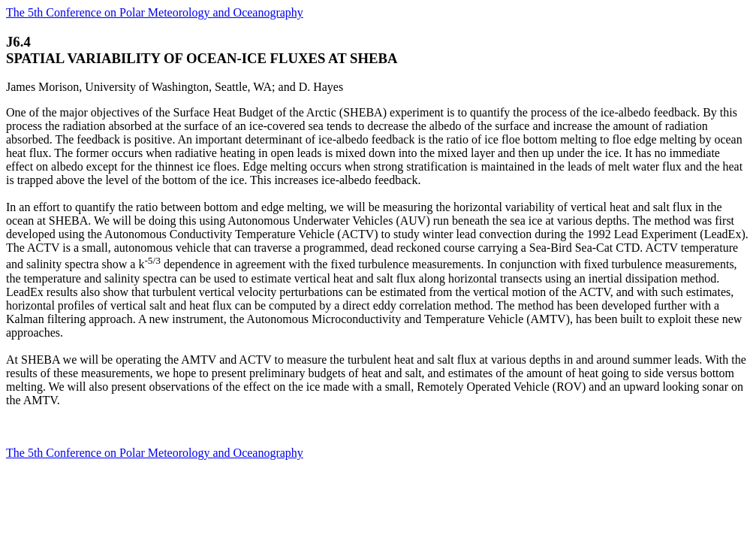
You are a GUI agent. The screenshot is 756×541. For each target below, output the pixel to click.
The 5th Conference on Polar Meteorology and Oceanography (155, 12)
